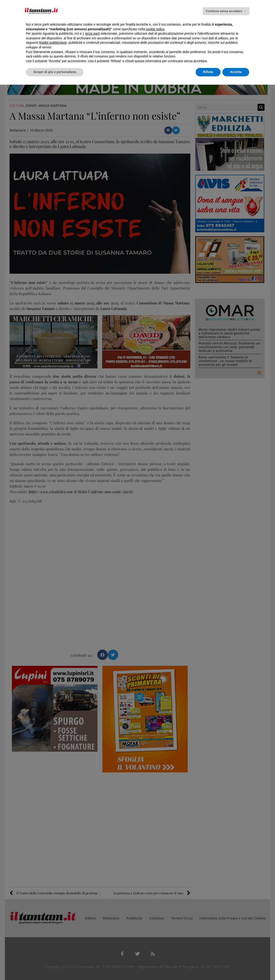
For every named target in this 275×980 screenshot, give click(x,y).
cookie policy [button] (155, 29)
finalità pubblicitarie (53, 43)
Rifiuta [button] (208, 72)
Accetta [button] (236, 72)
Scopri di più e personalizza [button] (55, 72)
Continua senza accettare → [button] (226, 11)
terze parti (92, 34)
